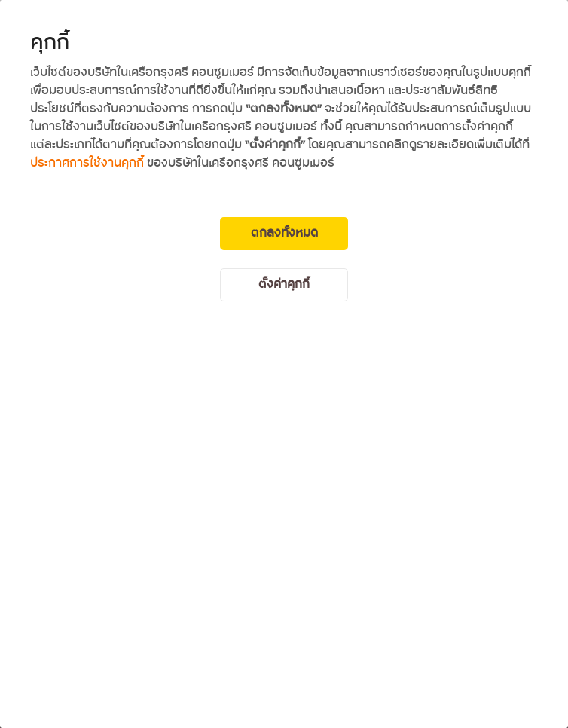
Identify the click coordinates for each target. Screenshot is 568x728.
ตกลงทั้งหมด (284, 233)
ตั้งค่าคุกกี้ (284, 284)
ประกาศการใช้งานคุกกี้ (87, 163)
